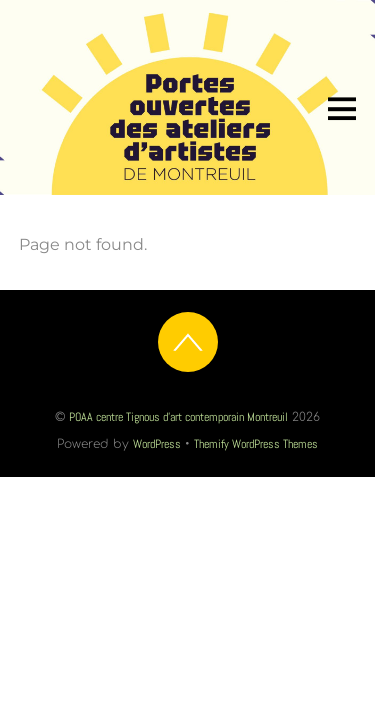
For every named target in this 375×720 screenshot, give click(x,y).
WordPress (157, 444)
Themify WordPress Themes (256, 444)
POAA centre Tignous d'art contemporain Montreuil (178, 417)
